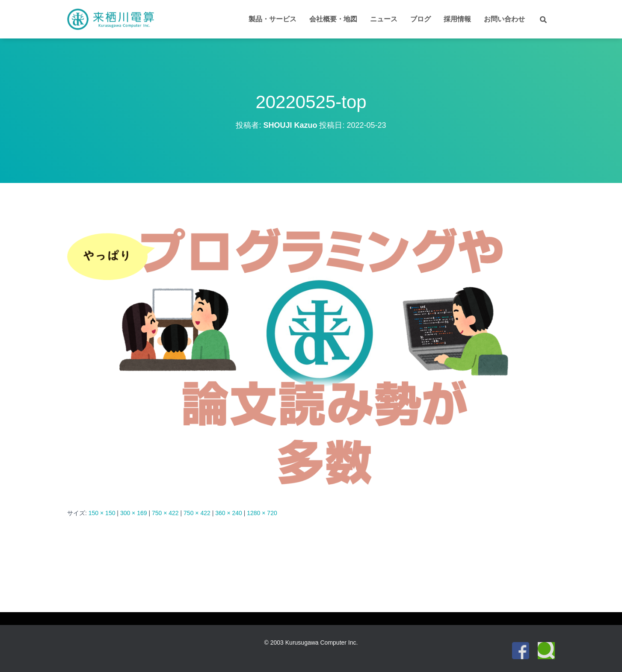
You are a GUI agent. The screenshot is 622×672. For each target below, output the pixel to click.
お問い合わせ (504, 19)
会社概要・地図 (333, 19)
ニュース (384, 19)
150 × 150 (102, 513)
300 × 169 (134, 513)
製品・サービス (272, 19)
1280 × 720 (262, 513)
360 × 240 (229, 513)
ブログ (421, 19)
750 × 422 (165, 513)
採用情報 (457, 19)
